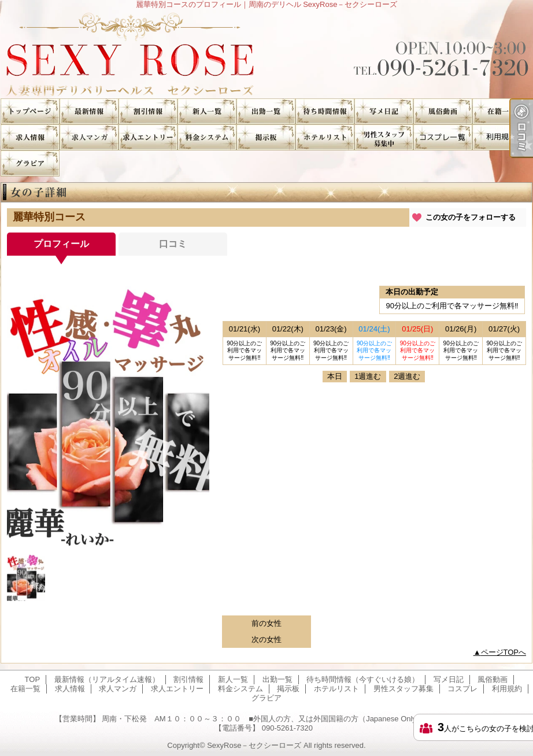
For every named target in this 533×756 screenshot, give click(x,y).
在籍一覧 (502, 111)
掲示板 (266, 137)
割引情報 (148, 111)
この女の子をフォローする (471, 217)
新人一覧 (207, 111)
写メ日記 (384, 111)
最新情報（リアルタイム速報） (89, 111)
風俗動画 (443, 111)
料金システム (207, 137)
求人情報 (30, 137)
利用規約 (502, 137)
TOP (30, 111)
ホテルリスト (325, 137)
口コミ (173, 244)
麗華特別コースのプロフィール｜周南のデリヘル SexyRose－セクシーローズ (266, 54)
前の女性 (266, 623)
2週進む (407, 376)
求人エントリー (148, 137)
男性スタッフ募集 (384, 137)
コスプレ (443, 137)
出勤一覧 (266, 111)
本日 (335, 376)
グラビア (30, 163)
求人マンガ (89, 137)
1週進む (368, 376)
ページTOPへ (504, 652)
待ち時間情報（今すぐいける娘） (325, 111)
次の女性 (266, 639)
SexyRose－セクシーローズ (254, 745)
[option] (108, 414)
